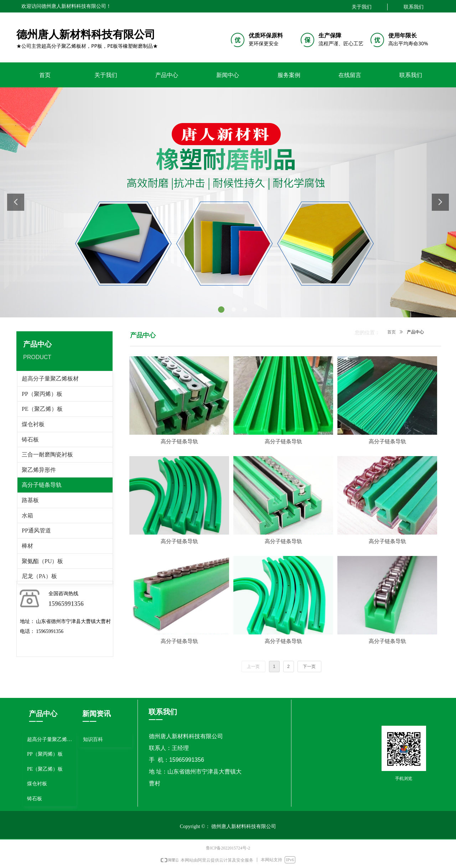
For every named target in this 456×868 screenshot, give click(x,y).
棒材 (27, 546)
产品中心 (415, 332)
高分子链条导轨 (42, 485)
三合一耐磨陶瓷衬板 (47, 455)
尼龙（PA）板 (39, 576)
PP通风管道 (36, 530)
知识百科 (93, 739)
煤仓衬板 (33, 424)
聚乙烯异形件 (39, 470)
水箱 (27, 515)
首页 (392, 332)
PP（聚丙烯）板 (42, 394)
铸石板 (30, 440)
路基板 (30, 500)
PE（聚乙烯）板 (42, 409)
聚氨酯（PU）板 (42, 561)
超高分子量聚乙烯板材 (50, 379)
